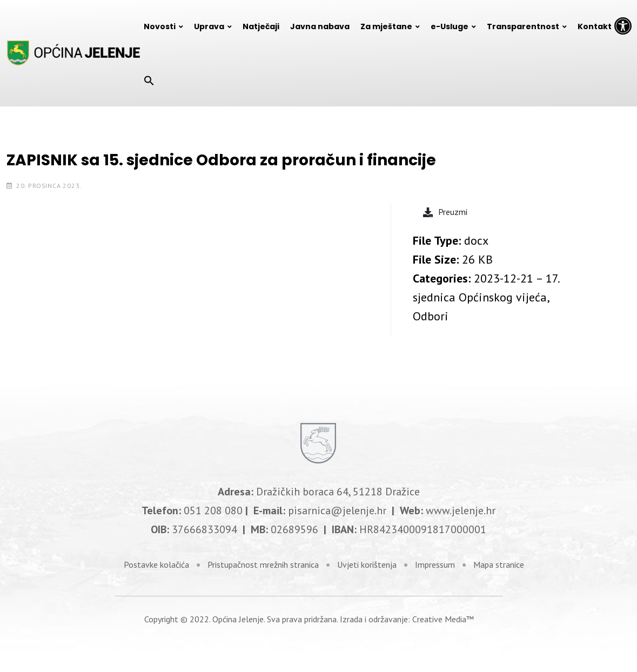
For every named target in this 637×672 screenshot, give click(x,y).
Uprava (209, 26)
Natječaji (261, 26)
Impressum (435, 565)
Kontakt (595, 26)
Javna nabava (320, 26)
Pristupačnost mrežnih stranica (263, 565)
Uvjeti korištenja (367, 565)
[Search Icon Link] (149, 80)
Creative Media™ (443, 619)
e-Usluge (450, 26)
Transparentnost (523, 26)
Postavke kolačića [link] (156, 565)
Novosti (160, 26)
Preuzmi (445, 212)
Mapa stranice (499, 565)
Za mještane (386, 26)
